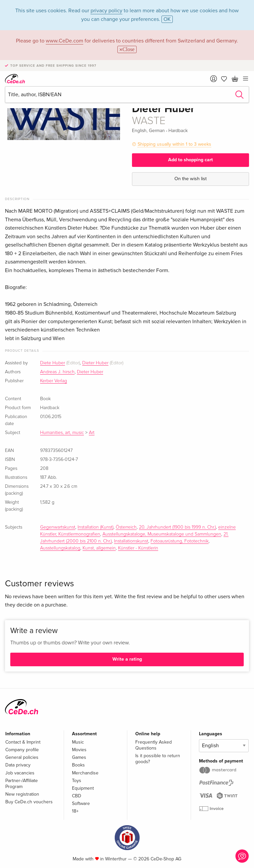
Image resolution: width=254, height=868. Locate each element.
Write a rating (127, 659)
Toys (77, 781)
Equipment (83, 788)
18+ (75, 811)
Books (78, 765)
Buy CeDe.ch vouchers (29, 802)
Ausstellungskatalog (60, 548)
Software (81, 803)
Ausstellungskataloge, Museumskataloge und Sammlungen (162, 534)
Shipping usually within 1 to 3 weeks (174, 144)
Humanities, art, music (62, 433)
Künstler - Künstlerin (138, 548)
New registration (22, 794)
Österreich (126, 527)
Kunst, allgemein (99, 548)
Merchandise (85, 773)
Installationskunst (131, 541)
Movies (79, 750)
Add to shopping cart (190, 160)
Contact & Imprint (23, 742)
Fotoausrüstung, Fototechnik (180, 541)
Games (79, 757)
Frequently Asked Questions (154, 745)
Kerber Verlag (54, 381)
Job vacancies (20, 773)
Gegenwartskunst (58, 527)
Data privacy (18, 765)
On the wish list (190, 179)
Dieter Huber (95, 363)
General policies (22, 757)
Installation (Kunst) (95, 527)
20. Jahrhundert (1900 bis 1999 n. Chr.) (177, 527)
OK (167, 19)
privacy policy (106, 11)
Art (92, 433)
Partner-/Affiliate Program (22, 784)
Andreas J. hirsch (57, 372)
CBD (77, 796)
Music (78, 742)
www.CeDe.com (64, 41)
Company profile (22, 750)
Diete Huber (53, 363)
